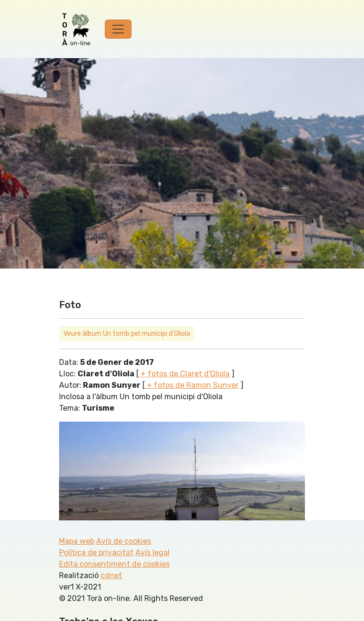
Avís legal (152, 553)
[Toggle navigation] (118, 29)
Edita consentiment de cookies (114, 564)
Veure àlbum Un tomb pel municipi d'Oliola (127, 334)
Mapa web (77, 541)
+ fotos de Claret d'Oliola (184, 374)
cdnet (111, 575)
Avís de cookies (124, 541)
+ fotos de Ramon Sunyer (192, 385)
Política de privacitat (96, 553)
